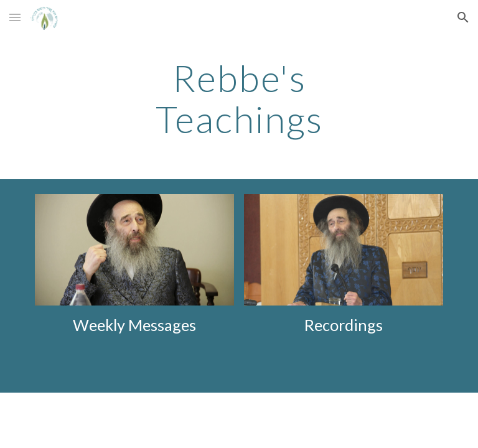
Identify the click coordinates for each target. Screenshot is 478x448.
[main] (239, 98)
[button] (15, 17)
